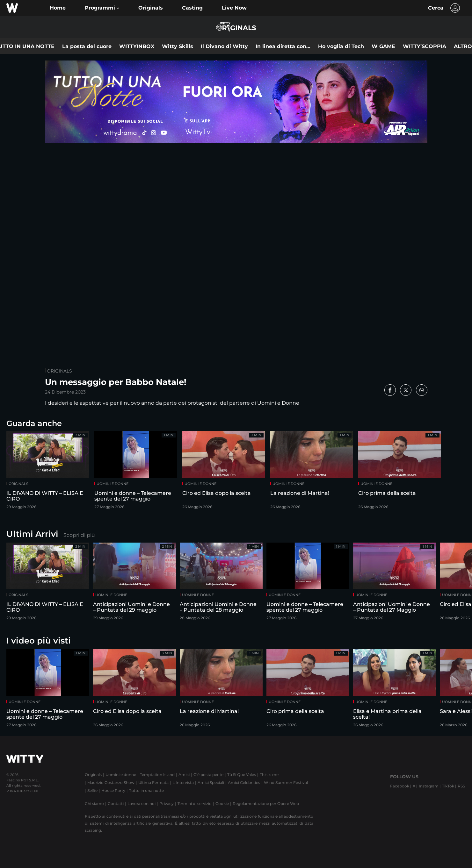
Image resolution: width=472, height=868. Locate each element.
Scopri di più (79, 535)
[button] (102, 8)
